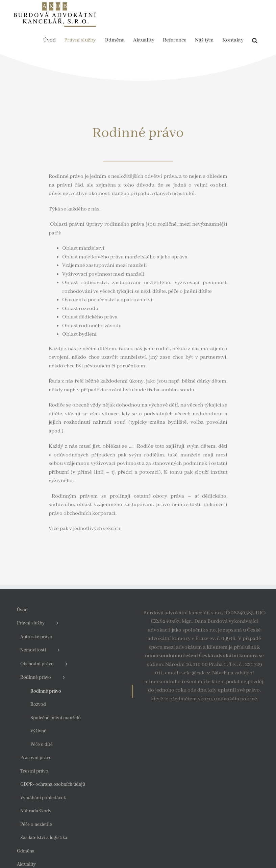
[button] (255, 40)
